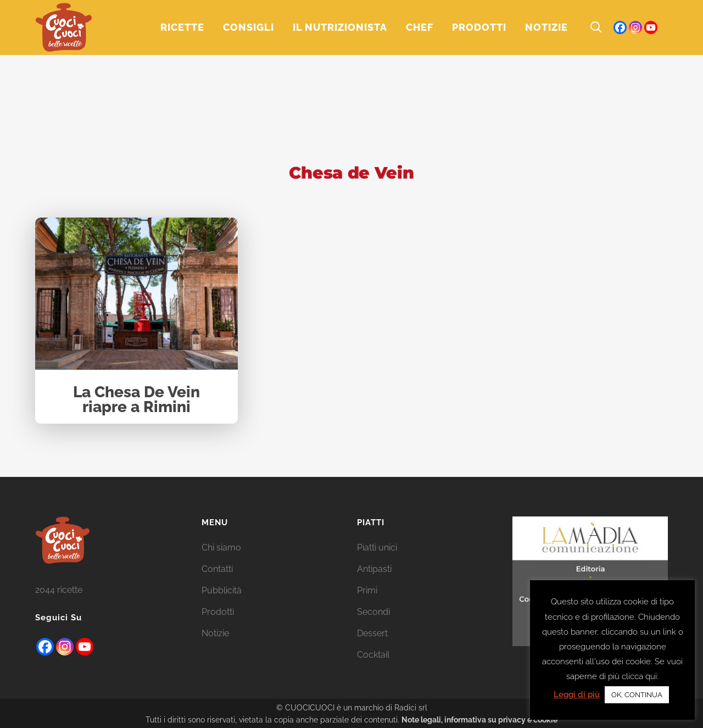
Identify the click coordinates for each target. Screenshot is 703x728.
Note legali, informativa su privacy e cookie (479, 720)
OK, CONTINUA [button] (637, 695)
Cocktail (373, 655)
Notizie (215, 633)
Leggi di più (577, 694)
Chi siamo (221, 548)
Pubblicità (222, 590)
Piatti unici (377, 548)
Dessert (372, 633)
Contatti (217, 569)
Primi (367, 590)
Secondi (373, 612)
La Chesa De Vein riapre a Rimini (136, 400)
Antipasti (374, 569)
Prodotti (218, 612)
